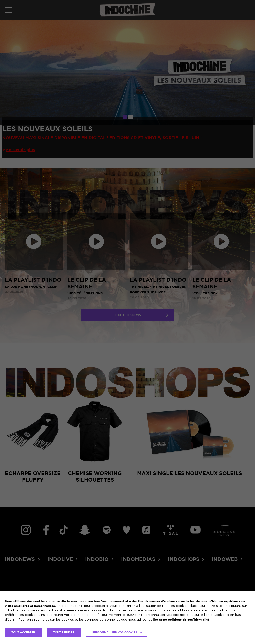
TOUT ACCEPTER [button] (23, 632)
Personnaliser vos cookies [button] (115, 632)
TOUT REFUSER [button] (64, 632)
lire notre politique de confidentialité (181, 619)
